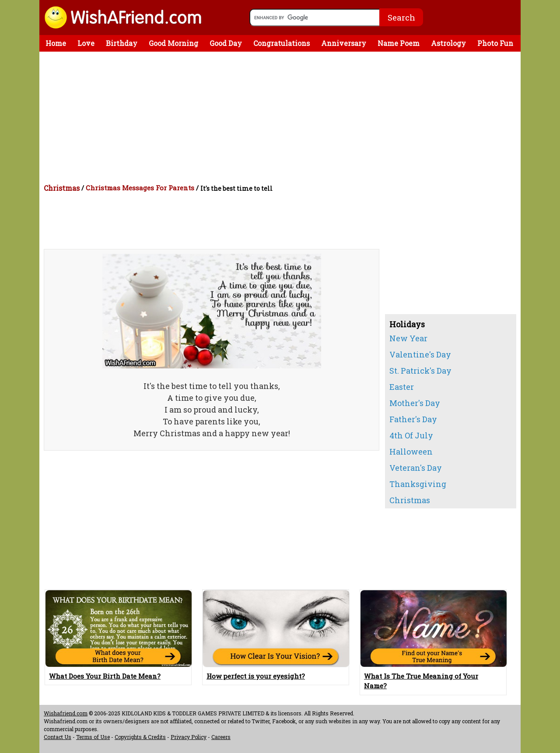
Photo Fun (495, 43)
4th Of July (411, 435)
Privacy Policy (189, 737)
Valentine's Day (420, 354)
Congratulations (282, 43)
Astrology (448, 43)
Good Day (226, 43)
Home (56, 43)
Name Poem (399, 43)
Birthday (122, 43)
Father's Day (413, 419)
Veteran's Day (416, 468)
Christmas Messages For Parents (140, 188)
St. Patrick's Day (420, 371)
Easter (402, 387)
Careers (221, 737)
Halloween (411, 452)
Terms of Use (93, 737)
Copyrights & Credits (140, 737)
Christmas (62, 188)
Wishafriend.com (66, 713)
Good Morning (173, 43)
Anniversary (344, 43)
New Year (408, 338)
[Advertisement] (282, 117)
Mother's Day (415, 403)
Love (86, 43)
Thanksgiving (418, 484)
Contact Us (58, 737)
